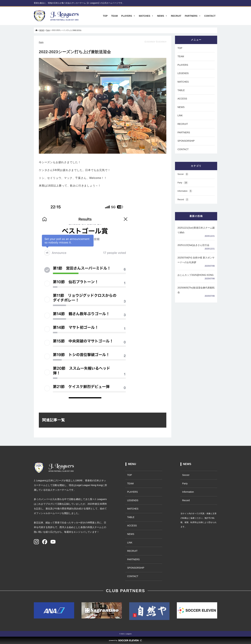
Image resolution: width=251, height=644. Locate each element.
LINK (180, 115)
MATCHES (146, 16)
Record (183, 200)
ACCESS (182, 99)
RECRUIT (176, 16)
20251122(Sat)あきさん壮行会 (193, 245)
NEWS (162, 16)
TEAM (114, 16)
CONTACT (210, 16)
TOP (105, 16)
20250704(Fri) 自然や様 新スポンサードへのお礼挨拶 (196, 260)
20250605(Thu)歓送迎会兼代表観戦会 (196, 290)
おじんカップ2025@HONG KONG (195, 275)
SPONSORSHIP (186, 141)
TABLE (181, 90)
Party (41, 42)
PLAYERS (128, 16)
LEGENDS (183, 73)
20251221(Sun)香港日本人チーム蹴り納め (196, 230)
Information (185, 191)
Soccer (183, 174)
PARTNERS (193, 16)
